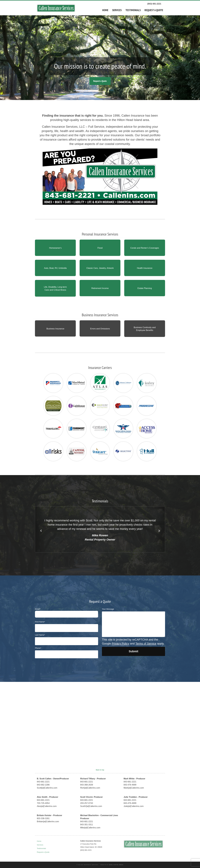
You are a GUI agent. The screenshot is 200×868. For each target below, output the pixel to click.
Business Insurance (55, 329)
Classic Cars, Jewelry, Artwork (100, 268)
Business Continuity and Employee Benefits (145, 329)
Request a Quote (154, 10)
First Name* (40, 622)
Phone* (38, 648)
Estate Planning (145, 288)
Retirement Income (100, 288)
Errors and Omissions (100, 329)
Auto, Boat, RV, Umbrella (55, 268)
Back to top (100, 770)
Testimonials (133, 10)
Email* (38, 609)
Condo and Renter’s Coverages (145, 248)
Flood (100, 248)
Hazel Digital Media (116, 865)
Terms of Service (146, 644)
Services (117, 10)
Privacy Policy (120, 644)
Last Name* (40, 635)
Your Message (108, 609)
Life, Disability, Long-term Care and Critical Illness (55, 288)
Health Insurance (145, 268)
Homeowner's (55, 248)
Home (105, 10)
